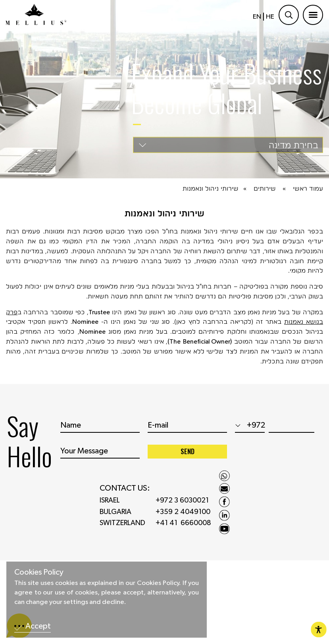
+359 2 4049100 (183, 515)
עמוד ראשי (308, 188)
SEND (188, 454)
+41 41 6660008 (183, 526)
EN (257, 16)
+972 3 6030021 (182, 504)
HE (270, 16)
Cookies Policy (39, 572)
